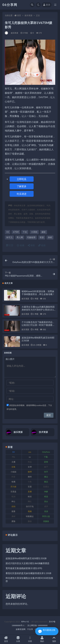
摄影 (44, 232)
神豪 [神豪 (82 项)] (46, 492)
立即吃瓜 (22, 179)
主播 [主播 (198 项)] (13, 462)
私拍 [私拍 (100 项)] (13, 496)
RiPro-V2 (25, 622)
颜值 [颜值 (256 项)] (30, 521)
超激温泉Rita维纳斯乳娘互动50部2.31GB (26, 558)
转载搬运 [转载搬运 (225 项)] (30, 516)
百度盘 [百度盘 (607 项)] (13, 492)
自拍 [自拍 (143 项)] (13, 506)
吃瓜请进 (22, 194)
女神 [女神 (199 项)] (30, 467)
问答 (30, 639)
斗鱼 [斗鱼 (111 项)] (30, 482)
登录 (47, 5)
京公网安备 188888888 (37, 625)
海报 (31, 245)
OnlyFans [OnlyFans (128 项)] (46, 452)
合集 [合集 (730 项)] (13, 467)
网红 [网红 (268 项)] (30, 501)
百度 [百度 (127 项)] (30, 487)
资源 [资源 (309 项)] (46, 511)
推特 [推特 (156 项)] (30, 477)
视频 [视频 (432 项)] (30, 511)
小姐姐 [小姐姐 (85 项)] (13, 472)
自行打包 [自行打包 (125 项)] (30, 506)
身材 (50, 237)
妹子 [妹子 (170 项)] (46, 467)
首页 (19, 15)
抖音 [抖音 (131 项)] (13, 477)
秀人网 (20, 237)
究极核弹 (31, 237)
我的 (42, 639)
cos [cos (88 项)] (30, 452)
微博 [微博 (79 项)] (30, 472)
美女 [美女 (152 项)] (46, 501)
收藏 (20, 245)
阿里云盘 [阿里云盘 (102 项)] (46, 516)
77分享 (30, 629)
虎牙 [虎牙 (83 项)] (46, 506)
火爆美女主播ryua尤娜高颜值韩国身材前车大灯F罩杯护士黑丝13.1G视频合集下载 (38, 310)
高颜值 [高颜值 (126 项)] (46, 521)
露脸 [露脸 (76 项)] (13, 521)
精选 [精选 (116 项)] (46, 496)
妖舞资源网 (21, 629)
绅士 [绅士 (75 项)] (13, 501)
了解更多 (22, 186)
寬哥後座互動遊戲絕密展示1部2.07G (24, 568)
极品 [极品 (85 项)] (46, 482)
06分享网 (10, 5)
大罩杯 (34, 232)
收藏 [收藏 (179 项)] (13, 482)
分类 (18, 639)
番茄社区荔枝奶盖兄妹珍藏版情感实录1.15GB (28, 573)
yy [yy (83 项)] (30, 457)
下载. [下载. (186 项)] (46, 457)
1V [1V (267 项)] (14, 452)
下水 (25, 232)
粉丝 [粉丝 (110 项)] (30, 496)
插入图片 (10, 359)
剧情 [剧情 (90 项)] (46, 462)
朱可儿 (9, 237)
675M (16, 232)
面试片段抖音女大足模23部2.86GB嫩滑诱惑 (27, 563)
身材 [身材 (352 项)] (13, 516)
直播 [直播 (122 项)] (30, 492)
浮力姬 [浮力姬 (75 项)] (13, 487)
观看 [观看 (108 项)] (13, 511)
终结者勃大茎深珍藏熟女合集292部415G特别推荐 (29, 580)
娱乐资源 (28, 15)
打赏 (10, 245)
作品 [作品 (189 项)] (30, 462)
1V (8, 232)
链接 (42, 245)
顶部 (54, 639)
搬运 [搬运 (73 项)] (46, 477)
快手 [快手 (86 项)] (46, 472)
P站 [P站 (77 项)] (14, 457)
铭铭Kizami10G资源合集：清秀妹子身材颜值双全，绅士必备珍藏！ (38, 293)
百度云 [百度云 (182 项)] (46, 487)
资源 (42, 237)
